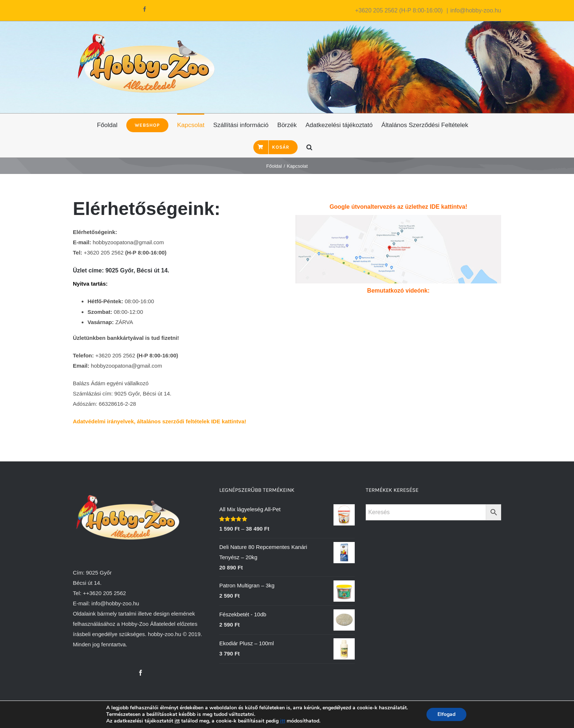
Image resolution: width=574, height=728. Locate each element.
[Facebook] (141, 673)
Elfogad (446, 714)
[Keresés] (309, 146)
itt (177, 721)
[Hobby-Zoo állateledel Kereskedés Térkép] (398, 220)
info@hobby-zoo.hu (476, 10)
